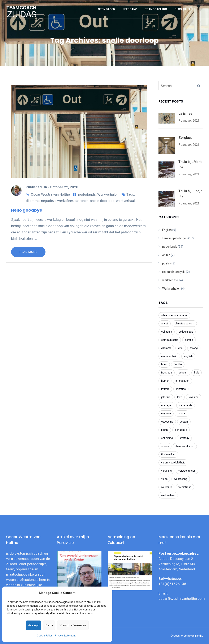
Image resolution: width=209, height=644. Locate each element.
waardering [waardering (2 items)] (181, 479)
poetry (167, 263)
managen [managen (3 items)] (167, 405)
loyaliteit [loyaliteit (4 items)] (194, 397)
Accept (33, 625)
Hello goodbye (27, 210)
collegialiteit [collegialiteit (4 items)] (186, 332)
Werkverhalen (108, 194)
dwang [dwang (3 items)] (194, 348)
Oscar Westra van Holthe (50, 194)
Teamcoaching (156, 9)
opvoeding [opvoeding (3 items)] (167, 422)
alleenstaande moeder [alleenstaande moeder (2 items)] (174, 315)
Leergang (130, 9)
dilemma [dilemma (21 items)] (166, 348)
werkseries (169, 280)
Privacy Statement (65, 636)
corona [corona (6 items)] (189, 340)
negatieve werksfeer (57, 201)
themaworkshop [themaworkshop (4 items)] (185, 446)
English (167, 230)
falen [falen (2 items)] (164, 364)
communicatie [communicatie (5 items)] (170, 340)
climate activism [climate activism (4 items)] (184, 324)
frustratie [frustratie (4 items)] (167, 373)
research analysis (174, 272)
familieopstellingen (175, 238)
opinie (166, 255)
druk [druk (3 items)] (181, 348)
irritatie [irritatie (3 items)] (165, 389)
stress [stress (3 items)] (165, 446)
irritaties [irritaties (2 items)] (181, 389)
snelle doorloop (102, 201)
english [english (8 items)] (188, 356)
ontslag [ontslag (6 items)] (182, 414)
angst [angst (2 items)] (165, 324)
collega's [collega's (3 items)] (167, 332)
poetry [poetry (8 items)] (165, 430)
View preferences (73, 625)
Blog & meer (184, 9)
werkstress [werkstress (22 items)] (185, 487)
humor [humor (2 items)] (165, 381)
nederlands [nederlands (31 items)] (186, 405)
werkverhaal (125, 201)
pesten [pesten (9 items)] (184, 422)
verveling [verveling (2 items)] (166, 471)
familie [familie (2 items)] (178, 364)
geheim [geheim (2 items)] (183, 373)
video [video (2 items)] (164, 479)
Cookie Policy (45, 636)
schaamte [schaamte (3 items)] (181, 430)
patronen (81, 201)
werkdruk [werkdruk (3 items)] (166, 487)
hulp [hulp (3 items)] (197, 373)
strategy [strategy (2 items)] (184, 438)
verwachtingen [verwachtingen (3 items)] (187, 471)
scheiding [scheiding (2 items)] (167, 438)
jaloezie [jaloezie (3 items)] (166, 397)
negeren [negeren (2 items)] (166, 414)
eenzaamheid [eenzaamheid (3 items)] (169, 356)
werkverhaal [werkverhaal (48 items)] (168, 495)
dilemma (33, 201)
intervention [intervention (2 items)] (182, 381)
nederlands (87, 194)
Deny (49, 625)
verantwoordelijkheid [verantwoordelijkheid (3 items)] (173, 463)
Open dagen (106, 9)
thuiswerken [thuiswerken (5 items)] (168, 454)
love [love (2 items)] (180, 397)
